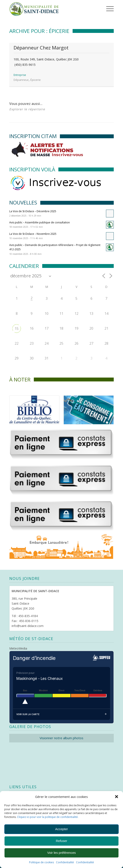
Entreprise (20, 75)
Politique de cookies (41, 862)
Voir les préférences (61, 853)
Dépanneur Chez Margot (41, 48)
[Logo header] (51, 9)
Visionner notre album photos (61, 738)
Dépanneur (21, 80)
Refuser (61, 841)
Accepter (61, 829)
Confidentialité (65, 862)
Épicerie (36, 80)
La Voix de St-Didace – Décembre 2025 (33, 211)
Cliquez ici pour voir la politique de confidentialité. (48, 817)
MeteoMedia (18, 648)
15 (17, 329)
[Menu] (104, 9)
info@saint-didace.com (28, 626)
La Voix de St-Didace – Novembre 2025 (33, 234)
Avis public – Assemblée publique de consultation (40, 222)
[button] (117, 797)
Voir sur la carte (61, 714)
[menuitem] (103, 9)
